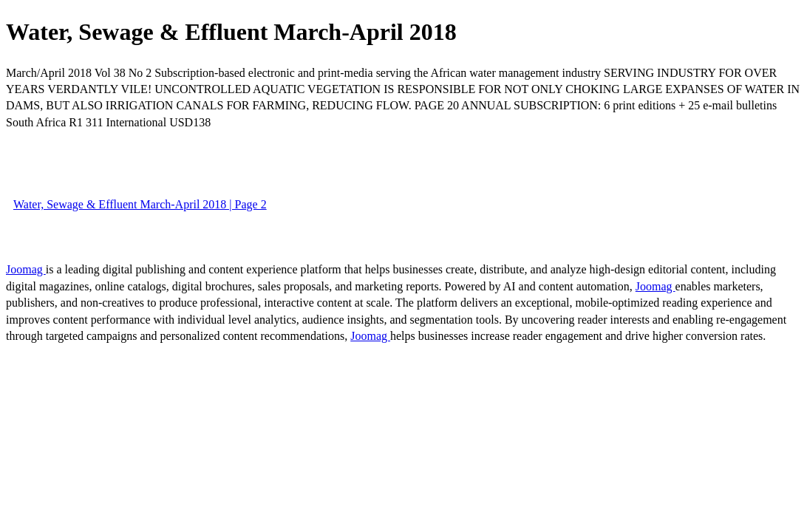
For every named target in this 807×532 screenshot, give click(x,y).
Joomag (26, 269)
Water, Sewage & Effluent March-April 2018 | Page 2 (140, 204)
